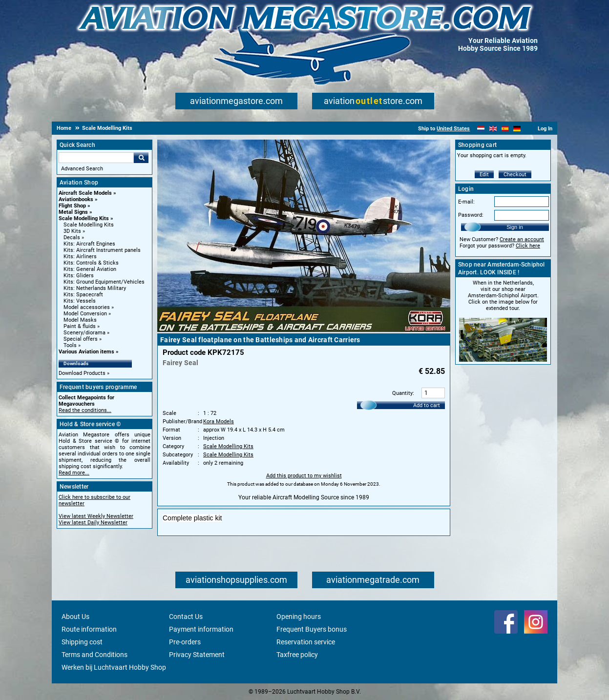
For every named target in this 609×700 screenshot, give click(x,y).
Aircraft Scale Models (85, 193)
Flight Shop (72, 206)
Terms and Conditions (94, 655)
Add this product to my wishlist (304, 476)
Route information (89, 629)
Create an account (522, 239)
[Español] (505, 129)
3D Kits (72, 231)
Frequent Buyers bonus (312, 629)
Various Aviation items (86, 352)
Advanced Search (82, 169)
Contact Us (186, 617)
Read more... (74, 473)
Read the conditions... (85, 410)
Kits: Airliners (80, 257)
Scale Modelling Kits (84, 218)
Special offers (81, 339)
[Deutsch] (517, 129)
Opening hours (299, 617)
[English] (493, 129)
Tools (70, 345)
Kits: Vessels (80, 301)
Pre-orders (185, 642)
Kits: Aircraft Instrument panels (102, 250)
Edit (484, 175)
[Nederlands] (481, 129)
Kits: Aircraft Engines (89, 244)
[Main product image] (304, 330)
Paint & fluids (80, 326)
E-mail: (466, 202)
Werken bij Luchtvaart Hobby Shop (114, 667)
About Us (75, 617)
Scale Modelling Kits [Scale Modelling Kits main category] (89, 225)
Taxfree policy (297, 655)
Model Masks (80, 320)
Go (141, 158)
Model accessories (87, 307)
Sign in (515, 227)
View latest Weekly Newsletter (96, 516)
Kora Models (219, 422)
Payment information (201, 629)
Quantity (402, 393)
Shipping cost (82, 642)
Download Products (82, 373)
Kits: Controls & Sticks (91, 263)
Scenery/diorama (84, 333)
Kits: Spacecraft (83, 295)
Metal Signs (73, 212)
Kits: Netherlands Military (95, 288)
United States (453, 129)
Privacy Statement (197, 655)
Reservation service (306, 642)
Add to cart (427, 405)
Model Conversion (85, 314)
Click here (528, 246)
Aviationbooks (76, 199)
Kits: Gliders (79, 276)
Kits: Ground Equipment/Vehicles (104, 282)
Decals (72, 237)
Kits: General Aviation (90, 269)
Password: (471, 215)
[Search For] (96, 158)
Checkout (515, 175)
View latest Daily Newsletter (93, 523)
